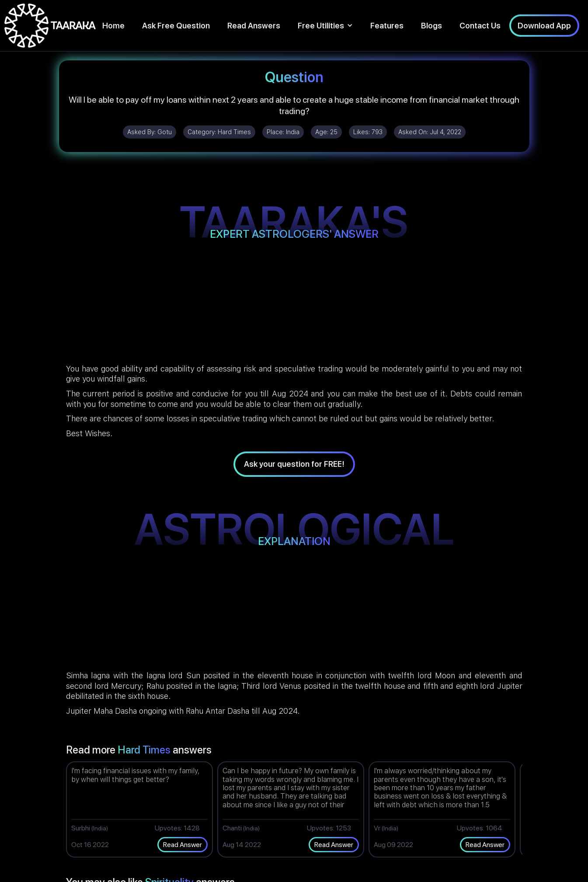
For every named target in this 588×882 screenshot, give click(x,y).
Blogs (431, 26)
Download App (544, 26)
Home (113, 26)
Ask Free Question (176, 26)
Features (387, 26)
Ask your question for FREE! (294, 464)
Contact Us (480, 26)
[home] (50, 26)
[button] (325, 26)
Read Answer (183, 845)
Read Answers (254, 26)
